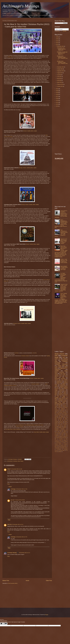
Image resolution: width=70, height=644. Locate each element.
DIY (57, 387)
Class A (61, 421)
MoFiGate (61, 423)
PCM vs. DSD (63, 425)
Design (62, 442)
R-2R (62, 435)
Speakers (57, 375)
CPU (58, 396)
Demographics (57, 442)
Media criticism (60, 354)
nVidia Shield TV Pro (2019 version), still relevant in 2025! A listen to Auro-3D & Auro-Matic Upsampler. (61, 214)
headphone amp (63, 400)
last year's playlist (35, 384)
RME (56, 399)
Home (27, 581)
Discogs (21, 168)
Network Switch (58, 424)
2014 (57, 102)
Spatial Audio (61, 399)
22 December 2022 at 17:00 (22, 489)
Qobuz (32, 131)
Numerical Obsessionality (62, 447)
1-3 (33, 353)
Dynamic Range (62, 394)
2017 (57, 97)
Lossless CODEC (63, 445)
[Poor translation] (5, 624)
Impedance (64, 433)
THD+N (60, 395)
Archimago (13, 489)
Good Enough (57, 433)
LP (65, 404)
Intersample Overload (62, 413)
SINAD (65, 426)
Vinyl (56, 373)
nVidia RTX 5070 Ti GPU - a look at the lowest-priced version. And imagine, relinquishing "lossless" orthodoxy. (61, 288)
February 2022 (60, 84)
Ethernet (66, 382)
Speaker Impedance (62, 428)
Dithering (66, 442)
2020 (9, 57)
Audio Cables (58, 367)
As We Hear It (10, 461)
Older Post (49, 581)
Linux (56, 434)
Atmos (65, 418)
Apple (35, 131)
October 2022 (60, 69)
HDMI (56, 385)
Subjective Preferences (63, 436)
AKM (55, 439)
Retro (56, 395)
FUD (65, 411)
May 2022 (59, 79)
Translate (63, 31)
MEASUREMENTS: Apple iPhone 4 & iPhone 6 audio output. (64, 268)
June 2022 (59, 77)
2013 (57, 104)
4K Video (63, 375)
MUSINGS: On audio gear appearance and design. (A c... (62, 53)
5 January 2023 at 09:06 (20, 500)
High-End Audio (58, 376)
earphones (60, 418)
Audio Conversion (58, 419)
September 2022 (61, 71)
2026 (57, 37)
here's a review (20, 426)
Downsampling (59, 443)
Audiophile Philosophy (61, 364)
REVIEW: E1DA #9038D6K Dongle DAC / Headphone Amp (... (62, 58)
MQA (64, 357)
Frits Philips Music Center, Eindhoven (13, 429)
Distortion (64, 397)
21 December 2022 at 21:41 (18, 524)
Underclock (58, 438)
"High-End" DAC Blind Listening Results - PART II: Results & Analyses (64, 241)
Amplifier (57, 371)
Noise (65, 392)
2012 (57, 106)
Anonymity (61, 439)
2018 (57, 95)
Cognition (65, 440)
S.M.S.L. (58, 384)
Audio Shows (63, 374)
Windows (64, 406)
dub (28, 390)
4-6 (35, 353)
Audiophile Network (64, 386)
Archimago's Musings (12, 553)
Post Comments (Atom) (13, 583)
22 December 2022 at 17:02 (22, 537)
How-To (56, 380)
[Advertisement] (27, 596)
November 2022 (61, 67)
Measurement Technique (60, 379)
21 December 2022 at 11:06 (16, 469)
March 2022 (60, 82)
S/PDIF (65, 415)
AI (61, 389)
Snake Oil (57, 359)
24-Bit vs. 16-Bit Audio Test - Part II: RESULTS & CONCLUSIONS (64, 261)
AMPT (56, 408)
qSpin (56, 394)
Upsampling (63, 385)
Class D (66, 381)
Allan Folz (9, 524)
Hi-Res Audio (61, 365)
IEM (55, 413)
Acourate (66, 395)
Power (63, 434)
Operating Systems (64, 448)
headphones (59, 381)
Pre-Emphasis (59, 449)
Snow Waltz (36, 432)
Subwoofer (57, 416)
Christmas (15, 461)
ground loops (64, 438)
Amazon (25, 131)
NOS (65, 423)
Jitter (63, 377)
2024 (57, 41)
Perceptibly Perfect (58, 426)
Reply (8, 484)
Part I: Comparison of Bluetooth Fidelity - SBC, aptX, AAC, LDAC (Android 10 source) (61, 233)
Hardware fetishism (58, 444)
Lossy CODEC (64, 380)
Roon (61, 391)
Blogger (47, 615)
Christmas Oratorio (25, 356)
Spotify (29, 131)
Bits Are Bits (63, 420)
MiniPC (56, 391)
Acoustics (64, 401)
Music (56, 447)
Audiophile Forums (58, 430)
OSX (59, 434)
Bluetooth (63, 410)
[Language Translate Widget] (62, 29)
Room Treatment (59, 415)
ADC (65, 391)
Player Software (65, 414)
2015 (57, 100)
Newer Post (6, 581)
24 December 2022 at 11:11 (24, 553)
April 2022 (59, 81)
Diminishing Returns (59, 404)
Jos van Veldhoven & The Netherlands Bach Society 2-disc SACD (29, 425)
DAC (56, 356)
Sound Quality (62, 450)
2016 (57, 98)
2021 (12, 57)
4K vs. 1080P (58, 401)
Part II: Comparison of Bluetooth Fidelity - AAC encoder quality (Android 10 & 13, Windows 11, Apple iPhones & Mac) (61, 224)
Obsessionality (57, 448)
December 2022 (61, 46)
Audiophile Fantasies (60, 429)
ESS (60, 431)
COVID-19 (61, 411)
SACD (60, 405)
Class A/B (66, 430)
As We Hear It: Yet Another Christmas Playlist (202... (61, 49)
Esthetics (65, 443)
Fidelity (65, 431)
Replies (10, 487)
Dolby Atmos (59, 382)
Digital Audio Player (60, 402)
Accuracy (64, 405)
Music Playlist (21, 461)
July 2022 (59, 75)
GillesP (9, 469)
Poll (55, 405)
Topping (64, 384)
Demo (56, 392)
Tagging (62, 416)
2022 (57, 45)
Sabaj (56, 428)
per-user (13, 500)
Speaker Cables (58, 406)
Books (61, 440)
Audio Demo (61, 408)
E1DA (60, 392)
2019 (57, 93)
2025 (57, 39)
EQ (57, 431)
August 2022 (60, 73)
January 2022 (60, 86)
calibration (60, 452)
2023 (57, 43)
